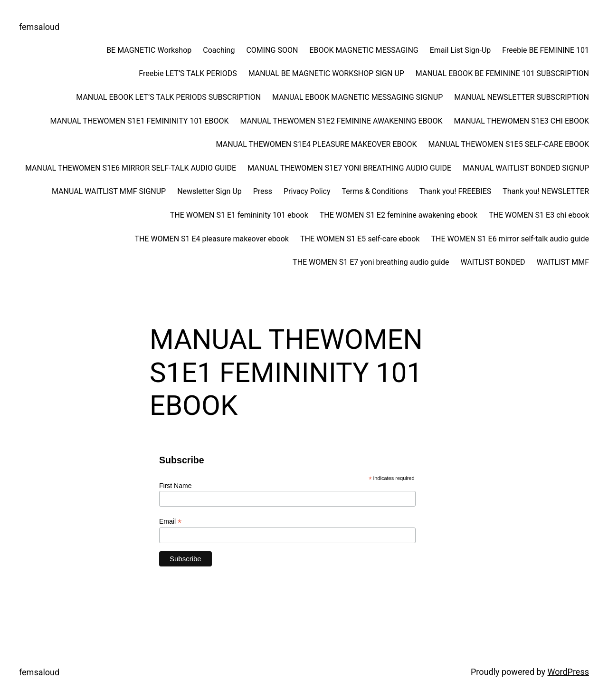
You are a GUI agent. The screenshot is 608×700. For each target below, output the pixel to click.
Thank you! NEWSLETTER (546, 191)
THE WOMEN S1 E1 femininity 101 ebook (239, 215)
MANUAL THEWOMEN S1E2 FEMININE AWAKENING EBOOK (341, 121)
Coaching (219, 50)
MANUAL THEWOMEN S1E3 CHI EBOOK (522, 121)
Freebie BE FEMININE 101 (546, 50)
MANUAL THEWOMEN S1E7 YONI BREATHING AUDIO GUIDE (349, 168)
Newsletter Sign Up (209, 191)
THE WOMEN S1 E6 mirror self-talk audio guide (510, 239)
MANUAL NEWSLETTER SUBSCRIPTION (522, 97)
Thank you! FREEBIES (455, 191)
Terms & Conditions (375, 191)
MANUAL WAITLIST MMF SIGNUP (109, 191)
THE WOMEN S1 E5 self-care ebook (360, 239)
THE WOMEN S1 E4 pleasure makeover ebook (212, 239)
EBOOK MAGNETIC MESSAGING (364, 50)
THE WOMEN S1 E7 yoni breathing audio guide (371, 262)
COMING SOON (272, 50)
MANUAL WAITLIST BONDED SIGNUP (526, 168)
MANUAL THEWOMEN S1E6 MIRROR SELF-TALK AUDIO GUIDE (131, 168)
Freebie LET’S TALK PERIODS (188, 73)
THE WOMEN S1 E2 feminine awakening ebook (399, 215)
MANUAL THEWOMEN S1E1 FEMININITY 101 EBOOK (139, 121)
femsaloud (39, 27)
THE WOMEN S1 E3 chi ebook (539, 215)
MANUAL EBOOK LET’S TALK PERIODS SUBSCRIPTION (168, 97)
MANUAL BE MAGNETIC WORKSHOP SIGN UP (326, 73)
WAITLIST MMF (563, 262)
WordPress (568, 672)
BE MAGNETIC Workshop (149, 50)
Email (170, 522)
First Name (175, 486)
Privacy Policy (307, 191)
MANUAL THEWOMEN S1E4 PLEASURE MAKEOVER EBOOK (317, 144)
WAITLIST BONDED (493, 262)
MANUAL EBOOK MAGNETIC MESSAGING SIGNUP (357, 97)
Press (263, 191)
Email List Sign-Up (461, 50)
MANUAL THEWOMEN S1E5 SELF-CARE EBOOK (509, 144)
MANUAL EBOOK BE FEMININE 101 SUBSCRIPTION (502, 73)
